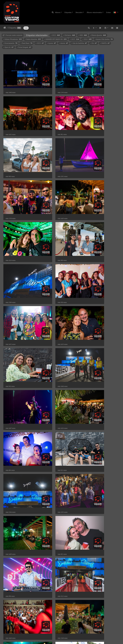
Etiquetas (68, 12)
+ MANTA (105, 43)
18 (69, 631)
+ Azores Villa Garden (104, 39)
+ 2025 (40, 43)
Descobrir (79, 12)
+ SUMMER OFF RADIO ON (55, 39)
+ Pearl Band (26, 43)
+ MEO (83, 35)
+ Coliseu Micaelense (13, 39)
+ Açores (52, 43)
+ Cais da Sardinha (79, 43)
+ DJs (94, 43)
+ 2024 (87, 39)
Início (5, 28)
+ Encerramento (10, 43)
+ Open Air (8, 47)
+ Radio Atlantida (33, 39)
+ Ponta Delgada (24, 47)
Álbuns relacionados (94, 12)
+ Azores (64, 43)
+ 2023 (74, 39)
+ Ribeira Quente (98, 35)
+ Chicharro (69, 35)
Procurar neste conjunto (13, 35)
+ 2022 (55, 35)
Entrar (108, 12)
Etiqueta (12, 28)
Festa (26, 28)
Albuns (58, 12)
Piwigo (68, 639)
